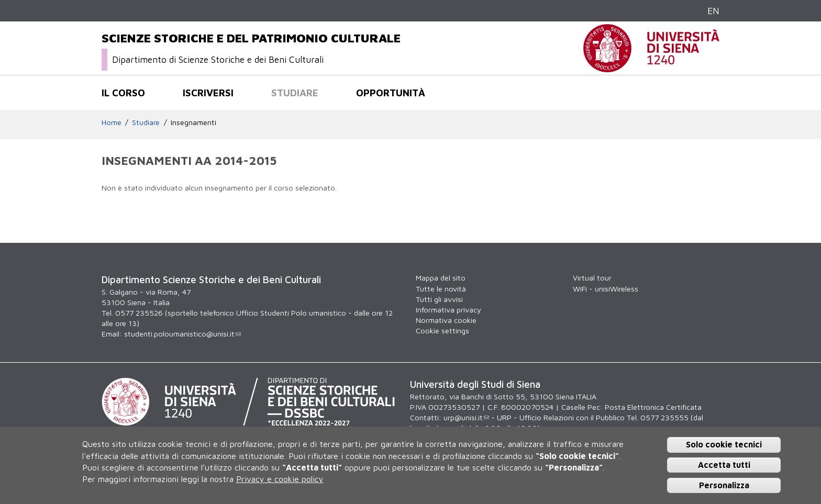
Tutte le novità (441, 289)
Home (112, 122)
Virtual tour (592, 278)
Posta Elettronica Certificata (653, 407)
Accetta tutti (724, 465)
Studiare (295, 93)
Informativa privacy (448, 310)
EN (713, 11)
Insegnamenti (193, 122)
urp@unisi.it (466, 417)
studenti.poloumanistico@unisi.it (182, 334)
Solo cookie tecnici (724, 444)
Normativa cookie (446, 320)
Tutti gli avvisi (439, 299)
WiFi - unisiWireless (606, 289)
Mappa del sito (441, 278)
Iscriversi (208, 93)
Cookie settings (442, 331)
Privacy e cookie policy (280, 479)
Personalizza (724, 485)
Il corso (123, 93)
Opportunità (391, 93)
